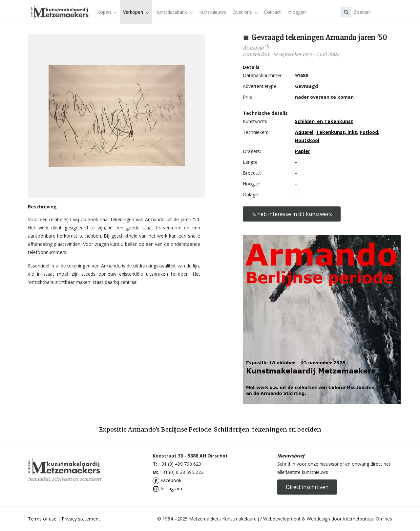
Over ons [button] (245, 12)
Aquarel (304, 132)
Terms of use (42, 519)
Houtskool (307, 140)
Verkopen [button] (136, 12)
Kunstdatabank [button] (174, 12)
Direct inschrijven (307, 487)
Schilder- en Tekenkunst (324, 121)
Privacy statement (81, 519)
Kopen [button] (107, 12)
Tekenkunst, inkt (336, 132)
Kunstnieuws (213, 12)
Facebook (167, 480)
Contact (273, 12)
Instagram (167, 489)
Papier (303, 151)
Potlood (369, 132)
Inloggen (297, 12)
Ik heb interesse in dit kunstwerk (292, 214)
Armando (253, 48)
